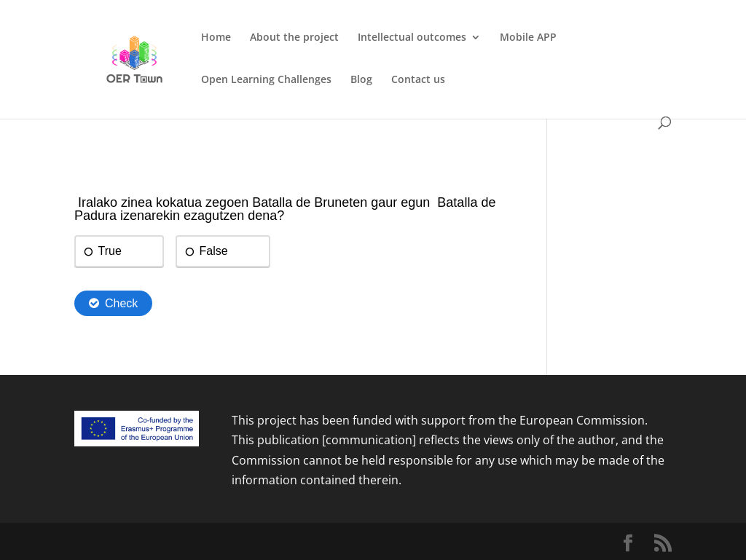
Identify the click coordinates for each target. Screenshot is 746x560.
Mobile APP (528, 38)
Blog (361, 80)
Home (216, 38)
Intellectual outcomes (412, 38)
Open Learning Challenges (266, 80)
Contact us (418, 80)
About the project (294, 38)
